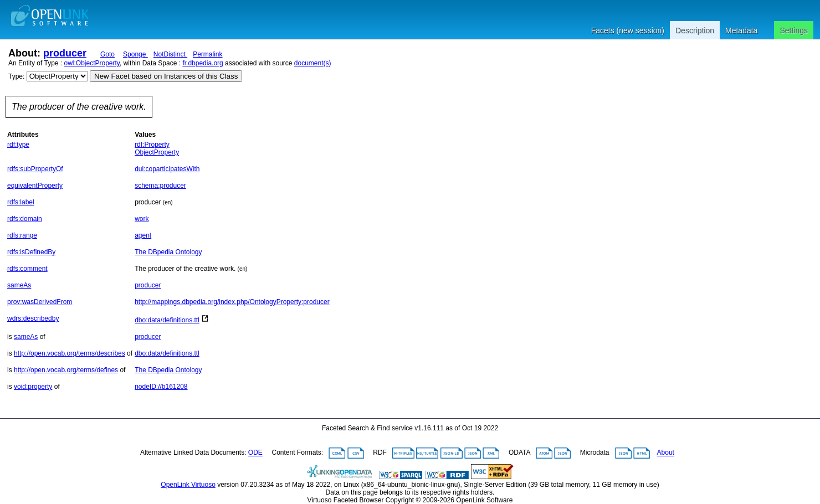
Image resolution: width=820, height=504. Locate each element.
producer (65, 53)
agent (143, 235)
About (666, 453)
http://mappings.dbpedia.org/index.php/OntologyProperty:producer (232, 302)
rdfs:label (21, 202)
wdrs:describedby (33, 318)
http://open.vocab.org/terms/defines (66, 370)
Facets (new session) (628, 30)
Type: (16, 76)
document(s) (313, 63)
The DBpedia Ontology (168, 252)
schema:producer (160, 186)
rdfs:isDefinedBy (31, 252)
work (142, 219)
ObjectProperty (157, 152)
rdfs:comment (27, 269)
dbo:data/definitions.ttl (167, 320)
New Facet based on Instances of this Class (166, 76)
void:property (33, 387)
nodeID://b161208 (161, 387)
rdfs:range (22, 235)
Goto (107, 54)
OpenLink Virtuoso (188, 485)
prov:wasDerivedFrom (40, 302)
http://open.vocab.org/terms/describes (70, 353)
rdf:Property (152, 145)
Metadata (741, 30)
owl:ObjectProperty (92, 63)
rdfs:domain (25, 219)
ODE (255, 453)
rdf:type (18, 145)
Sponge (135, 54)
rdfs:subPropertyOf (35, 169)
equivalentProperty (35, 186)
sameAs (19, 285)
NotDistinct (170, 54)
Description (695, 30)
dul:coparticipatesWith (167, 169)
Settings (794, 30)
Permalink (207, 54)
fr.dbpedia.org (203, 63)
